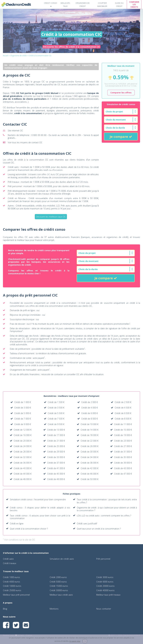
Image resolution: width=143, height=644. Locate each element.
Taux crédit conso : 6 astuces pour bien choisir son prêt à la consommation (40, 517)
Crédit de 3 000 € (23, 408)
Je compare (121, 136)
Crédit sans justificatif (87, 523)
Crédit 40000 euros (105, 590)
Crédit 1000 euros (11, 577)
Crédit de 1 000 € (23, 402)
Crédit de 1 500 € (56, 402)
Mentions (54, 609)
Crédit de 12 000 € (23, 430)
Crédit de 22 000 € (89, 441)
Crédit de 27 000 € (123, 446)
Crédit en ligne (17, 523)
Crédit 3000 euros (105, 577)
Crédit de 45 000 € (56, 474)
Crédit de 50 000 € (89, 479)
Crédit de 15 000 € (123, 430)
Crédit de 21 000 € (56, 441)
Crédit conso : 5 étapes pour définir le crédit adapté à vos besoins (40, 509)
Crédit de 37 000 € (56, 463)
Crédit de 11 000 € (123, 424)
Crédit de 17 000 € (56, 435)
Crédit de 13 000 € (56, 430)
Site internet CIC (15, 131)
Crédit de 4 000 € (89, 408)
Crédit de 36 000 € (23, 463)
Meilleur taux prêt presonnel (16, 595)
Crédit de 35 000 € (123, 457)
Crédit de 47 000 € (123, 474)
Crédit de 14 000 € (89, 430)
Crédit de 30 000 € (89, 452)
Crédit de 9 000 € (23, 424)
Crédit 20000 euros (105, 586)
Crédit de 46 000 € (89, 474)
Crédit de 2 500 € (123, 402)
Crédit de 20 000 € (23, 441)
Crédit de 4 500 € (123, 408)
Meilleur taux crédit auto (61, 595)
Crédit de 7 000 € (23, 419)
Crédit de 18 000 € (89, 435)
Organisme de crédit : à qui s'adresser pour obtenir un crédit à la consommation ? (107, 509)
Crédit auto (8, 559)
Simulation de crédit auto (62, 559)
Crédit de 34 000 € (89, 457)
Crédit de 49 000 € (56, 479)
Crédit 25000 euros (12, 590)
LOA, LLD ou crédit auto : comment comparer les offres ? (104, 516)
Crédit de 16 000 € (23, 435)
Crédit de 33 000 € (56, 457)
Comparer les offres (121, 93)
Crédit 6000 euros (105, 582)
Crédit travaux (10, 563)
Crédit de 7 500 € (56, 419)
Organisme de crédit (19, 56)
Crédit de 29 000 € (56, 452)
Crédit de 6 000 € (89, 413)
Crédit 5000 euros (58, 582)
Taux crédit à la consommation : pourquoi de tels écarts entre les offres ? (107, 501)
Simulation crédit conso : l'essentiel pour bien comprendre (38, 499)
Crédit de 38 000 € (89, 463)
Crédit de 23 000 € (123, 441)
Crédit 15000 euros (59, 586)
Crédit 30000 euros (59, 590)
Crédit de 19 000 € (123, 435)
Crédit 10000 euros (12, 586)
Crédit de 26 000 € (89, 446)
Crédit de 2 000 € (89, 402)
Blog (5, 609)
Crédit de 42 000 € (89, 468)
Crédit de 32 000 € (23, 457)
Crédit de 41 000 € (56, 468)
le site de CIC (29, 540)
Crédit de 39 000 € (123, 463)
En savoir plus (75, 641)
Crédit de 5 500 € (56, 413)
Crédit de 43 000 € (123, 468)
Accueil (6, 56)
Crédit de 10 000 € (89, 424)
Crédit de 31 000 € (123, 452)
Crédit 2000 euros (58, 577)
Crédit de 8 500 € (123, 419)
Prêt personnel (103, 559)
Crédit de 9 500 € (56, 424)
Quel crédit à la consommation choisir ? (29, 529)
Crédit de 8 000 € (89, 419)
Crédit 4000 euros (11, 582)
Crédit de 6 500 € (123, 413)
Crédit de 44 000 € (23, 474)
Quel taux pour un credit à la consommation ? (99, 529)
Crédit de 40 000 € (23, 468)
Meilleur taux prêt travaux (108, 595)
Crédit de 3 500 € (56, 408)
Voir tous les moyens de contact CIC (25, 142)
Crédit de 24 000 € (23, 446)
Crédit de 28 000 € (23, 452)
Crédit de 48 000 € (23, 479)
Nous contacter (104, 609)
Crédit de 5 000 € (23, 413)
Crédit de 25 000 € (56, 446)
